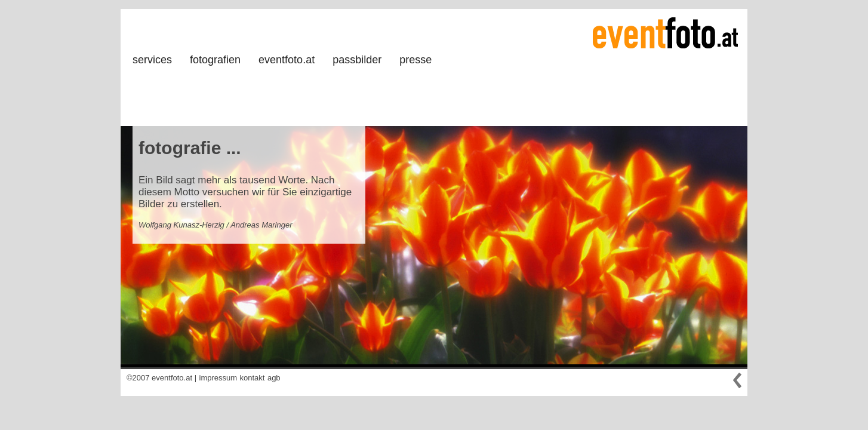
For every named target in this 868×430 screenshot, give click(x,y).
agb (274, 378)
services (152, 60)
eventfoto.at (287, 60)
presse (415, 60)
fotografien (215, 60)
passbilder (357, 60)
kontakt (253, 378)
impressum (218, 378)
